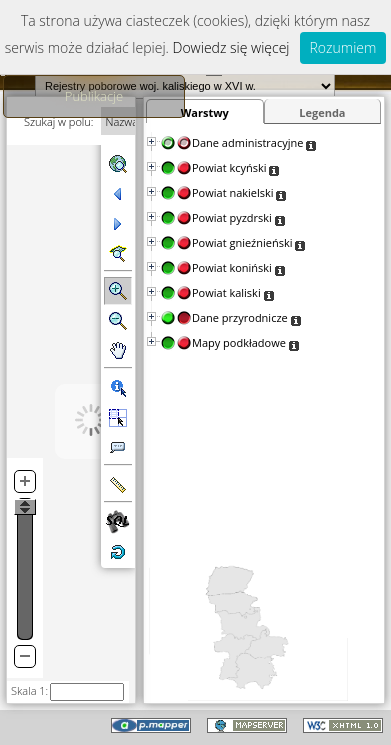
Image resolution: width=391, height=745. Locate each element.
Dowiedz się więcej (231, 47)
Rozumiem (343, 47)
